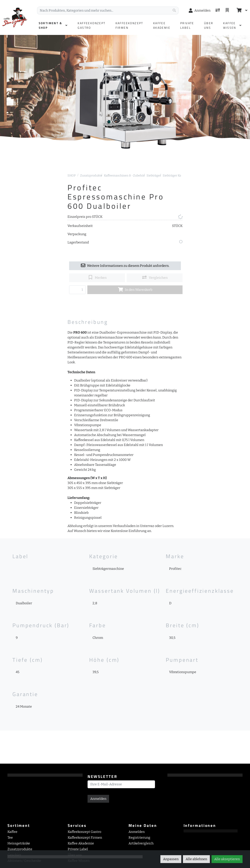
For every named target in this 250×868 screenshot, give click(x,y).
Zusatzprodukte (91, 176)
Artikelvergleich (141, 843)
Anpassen (171, 859)
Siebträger (154, 176)
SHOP (72, 176)
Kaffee (12, 832)
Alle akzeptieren (227, 859)
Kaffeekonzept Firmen (85, 838)
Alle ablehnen (196, 859)
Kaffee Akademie (81, 843)
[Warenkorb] (239, 11)
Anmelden (98, 799)
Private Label (78, 849)
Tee (10, 838)
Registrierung (139, 838)
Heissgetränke (19, 843)
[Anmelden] (200, 11)
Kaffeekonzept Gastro (84, 832)
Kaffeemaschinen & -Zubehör (124, 176)
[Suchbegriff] (104, 11)
